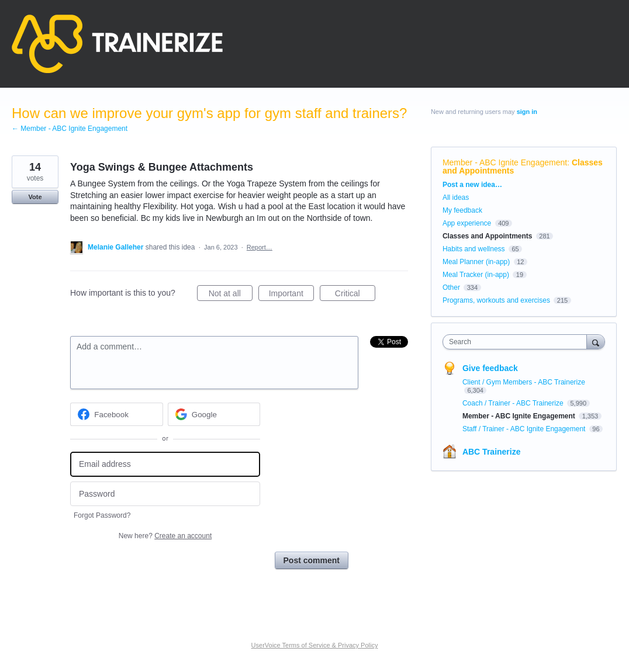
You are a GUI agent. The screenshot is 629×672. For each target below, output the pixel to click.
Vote (35, 197)
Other (451, 287)
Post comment (312, 560)
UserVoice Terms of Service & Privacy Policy (315, 645)
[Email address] (165, 464)
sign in (527, 112)
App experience (467, 223)
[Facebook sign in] (117, 414)
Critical (355, 295)
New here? (165, 536)
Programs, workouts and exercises (496, 300)
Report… (260, 247)
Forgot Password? (102, 515)
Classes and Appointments (488, 236)
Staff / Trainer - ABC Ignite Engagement (525, 429)
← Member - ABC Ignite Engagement (70, 129)
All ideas (456, 198)
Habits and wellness (474, 249)
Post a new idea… (472, 185)
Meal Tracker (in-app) (476, 275)
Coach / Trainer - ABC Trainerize (514, 403)
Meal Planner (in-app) (476, 262)
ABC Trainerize (492, 452)
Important (291, 295)
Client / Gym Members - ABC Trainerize (524, 382)
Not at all (231, 295)
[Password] (165, 494)
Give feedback (490, 368)
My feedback (462, 210)
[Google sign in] (214, 414)
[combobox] (518, 342)
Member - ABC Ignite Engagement (505, 162)
